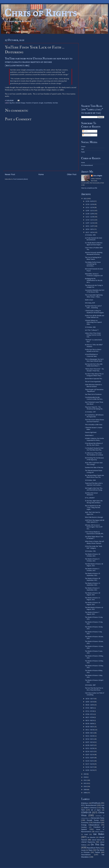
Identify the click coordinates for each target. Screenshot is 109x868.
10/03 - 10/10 (90, 702)
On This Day (98, 845)
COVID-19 (86, 813)
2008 (85, 793)
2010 (85, 787)
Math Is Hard (89, 300)
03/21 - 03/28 (90, 736)
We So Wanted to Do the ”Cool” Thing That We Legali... (93, 508)
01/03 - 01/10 (90, 770)
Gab (82, 149)
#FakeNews (85, 803)
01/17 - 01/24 (90, 764)
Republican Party (93, 848)
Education (97, 823)
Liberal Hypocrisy (88, 842)
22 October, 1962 (90, 327)
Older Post (72, 175)
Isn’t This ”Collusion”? (92, 330)
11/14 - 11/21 (90, 220)
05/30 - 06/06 (90, 724)
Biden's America (90, 808)
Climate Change (20, 103)
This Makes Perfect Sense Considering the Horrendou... (93, 264)
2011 (85, 783)
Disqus (83, 147)
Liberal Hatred (96, 840)
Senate (83, 850)
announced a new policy (35, 70)
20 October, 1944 (90, 480)
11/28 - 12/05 (90, 214)
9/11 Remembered (87, 165)
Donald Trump (93, 820)
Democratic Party (98, 818)
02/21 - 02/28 (90, 748)
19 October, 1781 (90, 551)
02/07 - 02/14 (90, 755)
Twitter (97, 852)
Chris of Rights (41, 13)
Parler (83, 152)
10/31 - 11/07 (90, 226)
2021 (85, 199)
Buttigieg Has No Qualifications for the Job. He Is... (94, 281)
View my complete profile (89, 188)
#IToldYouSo (96, 803)
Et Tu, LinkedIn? (90, 498)
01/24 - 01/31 (90, 761)
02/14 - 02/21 (90, 752)
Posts (85, 131)
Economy (85, 823)
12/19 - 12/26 (90, 204)
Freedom (84, 827)
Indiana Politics (100, 832)
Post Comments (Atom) (21, 179)
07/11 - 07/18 (90, 711)
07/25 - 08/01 (90, 708)
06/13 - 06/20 (90, 721)
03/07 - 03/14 (90, 742)
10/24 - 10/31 (90, 229)
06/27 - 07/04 (90, 717)
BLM (103, 805)
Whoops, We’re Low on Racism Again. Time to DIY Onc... (94, 527)
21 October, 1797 (90, 412)
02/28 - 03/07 (90, 745)
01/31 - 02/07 (90, 758)
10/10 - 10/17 (90, 699)
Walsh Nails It (89, 435)
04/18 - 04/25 (90, 727)
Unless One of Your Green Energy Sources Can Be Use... (93, 335)
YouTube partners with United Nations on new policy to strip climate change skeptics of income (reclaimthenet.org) (39, 62)
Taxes (91, 850)
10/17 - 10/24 (90, 232)
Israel (86, 834)
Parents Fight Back (91, 433)
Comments (87, 135)
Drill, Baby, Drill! (90, 303)
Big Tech (12, 103)
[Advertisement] (93, 69)
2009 (85, 790)
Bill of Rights (96, 810)
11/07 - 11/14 (90, 223)
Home (41, 175)
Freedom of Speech (32, 103)
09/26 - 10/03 (90, 705)
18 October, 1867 (90, 685)
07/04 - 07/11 (90, 714)
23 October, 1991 (90, 235)
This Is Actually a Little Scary (94, 425)
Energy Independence (90, 825)
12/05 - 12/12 (90, 211)
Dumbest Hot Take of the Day (94, 468)
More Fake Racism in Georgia (94, 517)
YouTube (55, 103)
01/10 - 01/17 (90, 767)
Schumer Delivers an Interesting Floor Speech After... (93, 322)
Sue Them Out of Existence (93, 394)
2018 (85, 777)
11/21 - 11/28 (90, 217)
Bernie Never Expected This (94, 379)
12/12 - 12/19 (90, 208)
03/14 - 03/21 (90, 739)
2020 (85, 774)
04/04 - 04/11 (90, 733)
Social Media (48, 103)
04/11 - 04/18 (90, 730)
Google (41, 103)
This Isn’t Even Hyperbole (93, 382)
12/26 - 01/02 (90, 201)
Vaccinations (86, 855)
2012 (85, 780)
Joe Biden (99, 834)
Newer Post (10, 175)
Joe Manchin (91, 837)
